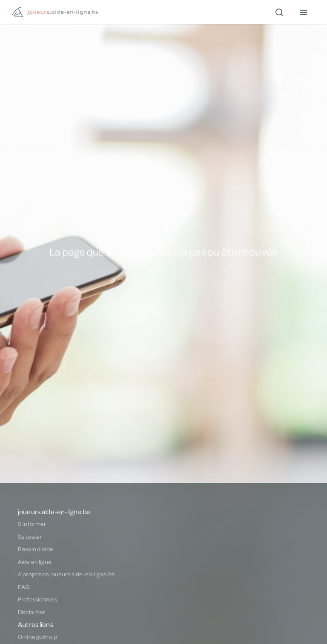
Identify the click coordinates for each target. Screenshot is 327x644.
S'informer (32, 524)
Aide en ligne (35, 562)
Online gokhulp (37, 637)
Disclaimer (32, 612)
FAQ (24, 587)
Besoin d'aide (36, 549)
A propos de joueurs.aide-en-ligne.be (66, 574)
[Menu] (303, 12)
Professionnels (37, 599)
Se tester (30, 537)
